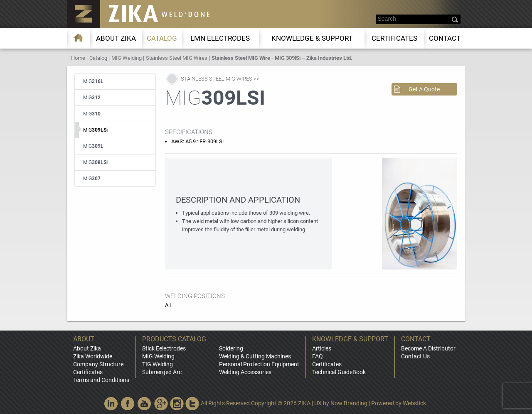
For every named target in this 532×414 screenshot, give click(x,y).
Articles (322, 348)
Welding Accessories (245, 372)
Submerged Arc (162, 372)
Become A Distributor (428, 348)
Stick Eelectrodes (164, 348)
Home (78, 58)
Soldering (231, 348)
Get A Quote (424, 89)
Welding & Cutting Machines (255, 356)
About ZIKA (116, 38)
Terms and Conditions (101, 380)
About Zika (87, 348)
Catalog (162, 38)
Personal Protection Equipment (259, 364)
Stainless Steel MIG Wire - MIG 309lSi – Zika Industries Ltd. (282, 58)
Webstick (414, 403)
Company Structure (98, 364)
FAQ (318, 356)
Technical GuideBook (339, 372)
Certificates (394, 38)
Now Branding (349, 403)
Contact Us (415, 356)
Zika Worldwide (93, 356)
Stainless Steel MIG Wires (177, 58)
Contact (445, 38)
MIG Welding (127, 58)
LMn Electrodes (220, 38)
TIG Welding (158, 364)
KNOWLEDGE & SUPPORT (312, 38)
